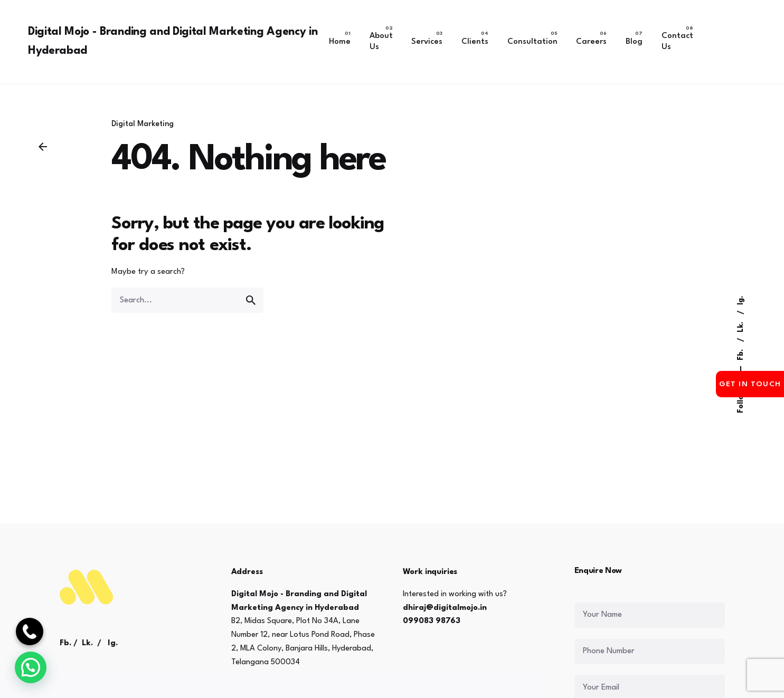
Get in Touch (750, 384)
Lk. (741, 326)
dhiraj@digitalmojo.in (445, 608)
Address (247, 572)
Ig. (741, 300)
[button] (31, 667)
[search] (251, 300)
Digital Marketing (143, 124)
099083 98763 (432, 621)
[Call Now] (30, 632)
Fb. (741, 354)
